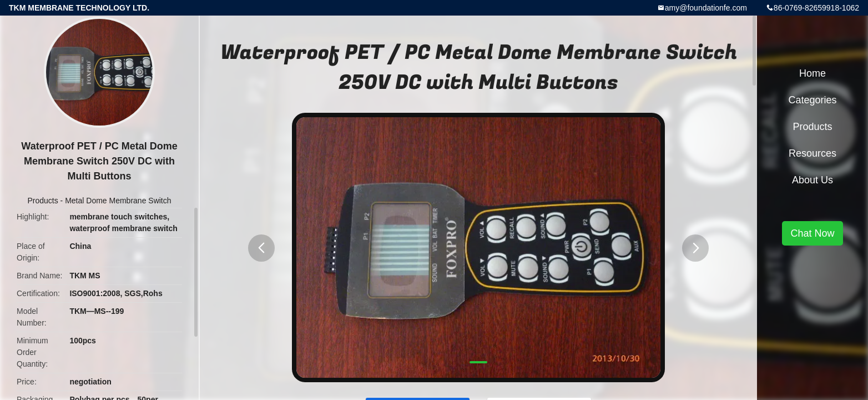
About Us (813, 180)
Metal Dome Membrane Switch (118, 201)
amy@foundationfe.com (706, 8)
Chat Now (812, 233)
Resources (813, 153)
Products (42, 201)
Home (813, 73)
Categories (812, 100)
